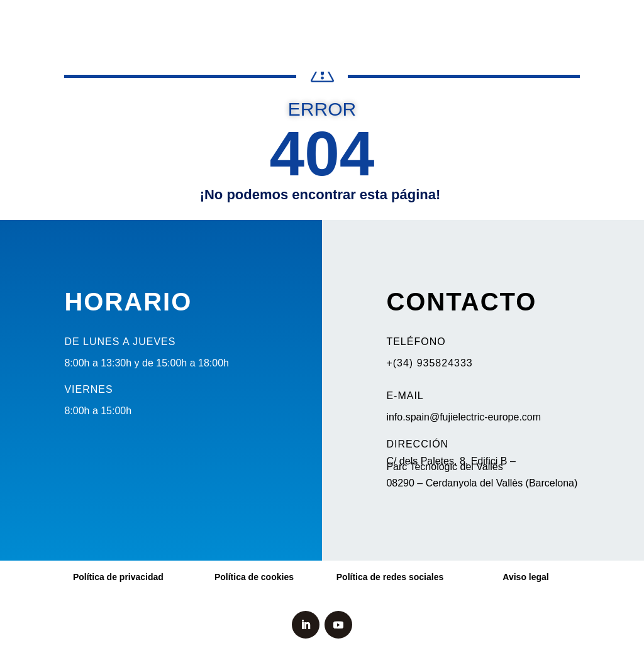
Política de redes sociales (390, 577)
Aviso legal (525, 577)
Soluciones (353, 23)
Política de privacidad (118, 577)
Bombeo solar (154, 23)
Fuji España (493, 23)
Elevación (221, 23)
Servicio (422, 23)
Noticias (92, 23)
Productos (279, 23)
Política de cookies (254, 577)
